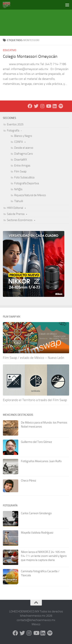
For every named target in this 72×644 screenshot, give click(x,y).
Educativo (10, 50)
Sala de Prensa (16, 214)
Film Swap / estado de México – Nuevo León (34, 358)
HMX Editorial (15, 208)
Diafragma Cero (24, 154)
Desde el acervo (24, 148)
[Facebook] (30, 106)
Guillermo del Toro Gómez (36, 442)
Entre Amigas (22, 166)
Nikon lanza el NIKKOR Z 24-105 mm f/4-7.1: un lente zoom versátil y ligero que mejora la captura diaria (44, 556)
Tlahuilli (19, 201)
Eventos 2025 (15, 124)
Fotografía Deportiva (26, 183)
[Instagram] (42, 106)
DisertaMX (21, 160)
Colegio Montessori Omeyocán (30, 56)
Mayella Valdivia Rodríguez (37, 533)
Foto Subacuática (24, 177)
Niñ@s (18, 189)
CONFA (19, 142)
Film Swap (20, 171)
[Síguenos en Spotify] (61, 106)
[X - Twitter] (36, 106)
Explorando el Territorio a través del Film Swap (35, 400)
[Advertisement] (37, 18)
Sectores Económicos (20, 220)
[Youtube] (48, 106)
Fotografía (13, 131)
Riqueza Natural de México (30, 195)
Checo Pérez (29, 481)
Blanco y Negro (23, 136)
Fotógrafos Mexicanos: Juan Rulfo (41, 461)
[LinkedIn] (55, 106)
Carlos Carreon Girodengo (36, 513)
